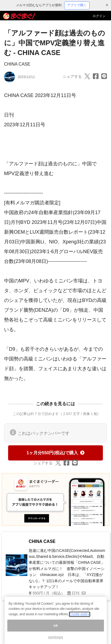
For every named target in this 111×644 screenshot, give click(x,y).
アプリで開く (77, 5)
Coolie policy (80, 618)
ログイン (99, 16)
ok (56, 629)
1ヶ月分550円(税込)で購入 (56, 453)
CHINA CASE (17, 64)
